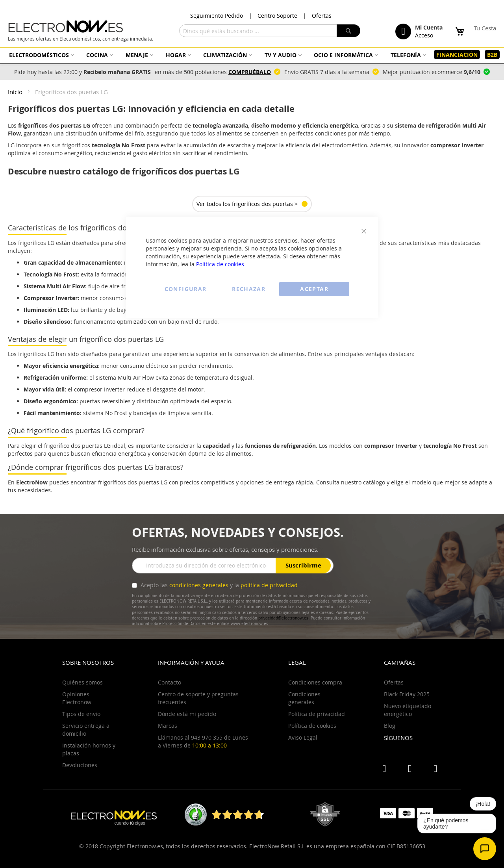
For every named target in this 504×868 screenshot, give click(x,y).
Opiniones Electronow (77, 698)
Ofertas (322, 16)
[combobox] (270, 31)
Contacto (170, 682)
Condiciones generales (304, 698)
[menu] (252, 55)
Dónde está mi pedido (187, 714)
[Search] (348, 31)
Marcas (168, 726)
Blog (390, 726)
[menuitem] (41, 55)
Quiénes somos (82, 682)
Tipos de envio (81, 714)
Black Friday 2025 (407, 694)
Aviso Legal (303, 737)
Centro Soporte (277, 16)
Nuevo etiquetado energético (408, 710)
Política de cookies (220, 264)
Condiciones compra (315, 682)
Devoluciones (80, 765)
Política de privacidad (317, 714)
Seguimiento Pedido (217, 16)
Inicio (16, 92)
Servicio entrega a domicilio (86, 730)
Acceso (424, 35)
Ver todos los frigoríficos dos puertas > (247, 204)
